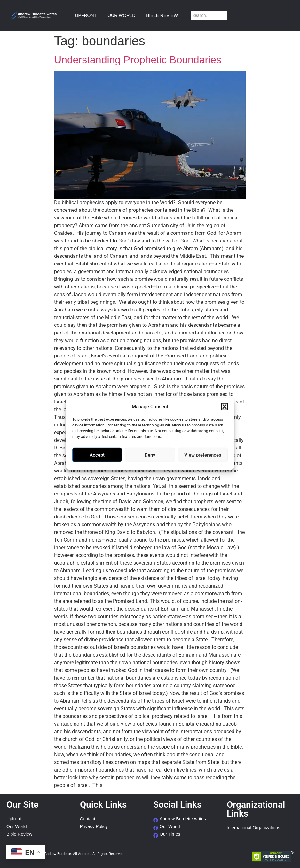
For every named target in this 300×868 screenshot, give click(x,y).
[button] (225, 407)
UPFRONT (86, 15)
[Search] (209, 15)
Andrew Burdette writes (183, 819)
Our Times (170, 834)
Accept (97, 455)
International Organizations (253, 828)
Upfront (14, 819)
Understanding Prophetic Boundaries (138, 60)
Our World (17, 827)
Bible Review (19, 834)
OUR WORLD (121, 15)
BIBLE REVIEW (162, 15)
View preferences (203, 455)
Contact (88, 819)
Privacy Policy (94, 827)
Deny (150, 455)
